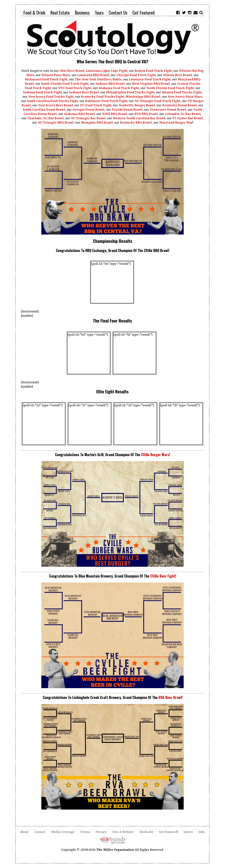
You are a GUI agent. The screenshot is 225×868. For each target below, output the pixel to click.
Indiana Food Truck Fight (42, 92)
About (24, 832)
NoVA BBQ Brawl (115, 114)
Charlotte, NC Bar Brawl (45, 118)
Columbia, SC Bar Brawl (183, 114)
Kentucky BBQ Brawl (136, 122)
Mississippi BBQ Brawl (143, 97)
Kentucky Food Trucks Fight (102, 97)
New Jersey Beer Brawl (56, 105)
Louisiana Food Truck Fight (150, 79)
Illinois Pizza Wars (56, 75)
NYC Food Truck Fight (75, 88)
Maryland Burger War (176, 122)
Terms (85, 832)
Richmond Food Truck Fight (46, 79)
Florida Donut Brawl (127, 110)
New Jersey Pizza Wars (185, 97)
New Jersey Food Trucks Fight (51, 97)
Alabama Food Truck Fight (119, 88)
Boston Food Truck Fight (153, 71)
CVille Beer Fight (163, 576)
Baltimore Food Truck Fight (106, 101)
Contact (40, 832)
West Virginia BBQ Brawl (151, 84)
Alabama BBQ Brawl (79, 114)
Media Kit (146, 832)
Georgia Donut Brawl (88, 110)
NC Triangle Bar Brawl (88, 118)
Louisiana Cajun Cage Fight (107, 71)
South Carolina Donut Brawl (44, 110)
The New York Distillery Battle (98, 79)
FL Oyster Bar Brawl (188, 118)
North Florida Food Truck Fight (170, 88)
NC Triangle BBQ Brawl (56, 122)
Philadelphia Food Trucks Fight (130, 92)
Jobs (202, 832)
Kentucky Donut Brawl (180, 105)
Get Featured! (168, 832)
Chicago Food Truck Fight (136, 75)
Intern (188, 832)
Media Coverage (63, 832)
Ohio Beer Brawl (72, 71)
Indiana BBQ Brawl (110, 84)
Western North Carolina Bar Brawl (139, 118)
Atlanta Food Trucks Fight (182, 92)
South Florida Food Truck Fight (65, 84)
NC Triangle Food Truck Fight (157, 101)
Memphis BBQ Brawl (97, 122)
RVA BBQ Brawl (146, 114)
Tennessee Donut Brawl (168, 110)
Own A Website (123, 832)
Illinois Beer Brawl (177, 75)
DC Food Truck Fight (96, 105)
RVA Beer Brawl (170, 697)
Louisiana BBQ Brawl (93, 75)
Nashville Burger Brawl (137, 105)
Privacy (101, 832)
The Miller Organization (115, 850)
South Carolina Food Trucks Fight (52, 101)
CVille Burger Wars (155, 455)
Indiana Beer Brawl (84, 92)
